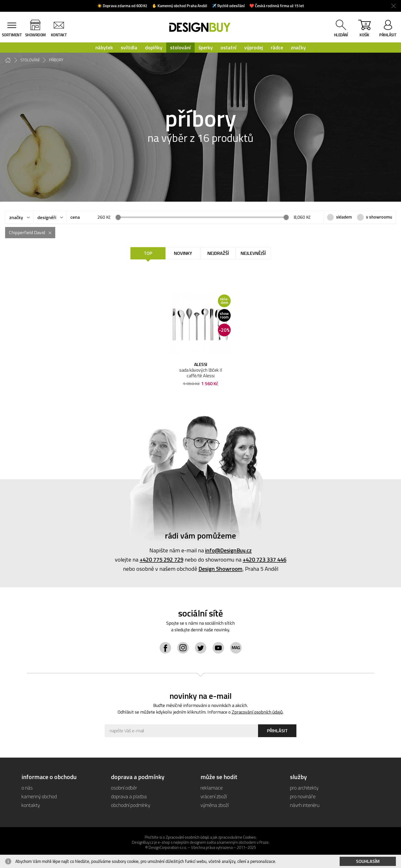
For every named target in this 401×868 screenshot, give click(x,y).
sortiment (12, 35)
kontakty (31, 805)
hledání (341, 35)
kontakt (59, 35)
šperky (206, 47)
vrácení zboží (214, 796)
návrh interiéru (305, 805)
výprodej (254, 47)
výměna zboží (215, 805)
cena (75, 217)
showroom (35, 35)
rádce (277, 47)
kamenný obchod (39, 796)
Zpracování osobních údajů (257, 712)
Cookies (249, 837)
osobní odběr (124, 788)
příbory (56, 60)
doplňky (154, 47)
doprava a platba (129, 796)
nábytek (104, 47)
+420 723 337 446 (265, 559)
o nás (27, 788)
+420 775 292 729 (161, 559)
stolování (180, 47)
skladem (344, 217)
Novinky (183, 253)
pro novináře (303, 796)
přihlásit (388, 35)
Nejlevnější (253, 253)
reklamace (212, 788)
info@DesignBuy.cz (228, 550)
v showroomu (379, 217)
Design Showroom (220, 569)
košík (364, 29)
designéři (47, 217)
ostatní (229, 47)
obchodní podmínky (131, 805)
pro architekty (304, 788)
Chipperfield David (27, 232)
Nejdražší (218, 253)
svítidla (129, 47)
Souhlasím (368, 861)
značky (298, 47)
